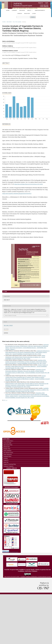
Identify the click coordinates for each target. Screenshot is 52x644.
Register (27, 13)
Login (34, 13)
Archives (22, 10)
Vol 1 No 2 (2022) (17, 22)
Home (8, 10)
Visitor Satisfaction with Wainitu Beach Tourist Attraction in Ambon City (25, 356)
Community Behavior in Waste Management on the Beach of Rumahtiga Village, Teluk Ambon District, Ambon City (27, 352)
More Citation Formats (11, 315)
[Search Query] (23, 17)
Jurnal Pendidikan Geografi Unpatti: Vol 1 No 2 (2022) (24, 386)
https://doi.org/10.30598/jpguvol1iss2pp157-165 (17, 55)
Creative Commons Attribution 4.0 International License (36, 577)
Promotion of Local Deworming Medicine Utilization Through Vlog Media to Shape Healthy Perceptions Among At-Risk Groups (25, 371)
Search (20, 13)
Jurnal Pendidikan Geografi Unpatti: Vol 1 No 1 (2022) (27, 354)
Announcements (40, 10)
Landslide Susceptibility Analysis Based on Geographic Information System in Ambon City (27, 389)
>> (7, 400)
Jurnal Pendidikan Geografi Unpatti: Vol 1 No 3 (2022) (20, 398)
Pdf (6, 292)
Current (14, 10)
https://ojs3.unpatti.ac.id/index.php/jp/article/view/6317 (17, 193)
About (29, 10)
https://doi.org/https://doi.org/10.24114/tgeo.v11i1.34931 (29, 184)
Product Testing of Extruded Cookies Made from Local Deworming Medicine (27, 366)
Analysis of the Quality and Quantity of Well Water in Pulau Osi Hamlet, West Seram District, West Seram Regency (26, 362)
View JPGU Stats (14, 552)
